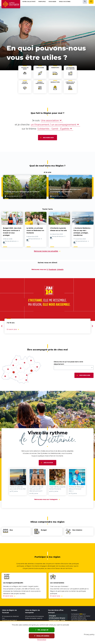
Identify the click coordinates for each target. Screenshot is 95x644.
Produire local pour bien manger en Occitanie (22, 192)
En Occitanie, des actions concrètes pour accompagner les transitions (66, 190)
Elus (11, 530)
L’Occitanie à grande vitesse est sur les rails (58, 229)
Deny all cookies (42, 636)
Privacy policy (89, 634)
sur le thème (29, 129)
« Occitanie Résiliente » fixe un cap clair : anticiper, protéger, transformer (82, 232)
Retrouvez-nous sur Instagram (47, 499)
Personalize (42, 640)
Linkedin (60, 269)
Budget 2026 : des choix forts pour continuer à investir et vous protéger (12, 232)
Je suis (36, 120)
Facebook (52, 269)
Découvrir (48, 463)
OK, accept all (42, 630)
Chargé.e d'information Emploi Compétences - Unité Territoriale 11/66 (57, 619)
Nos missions (77, 530)
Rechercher (48, 138)
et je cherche (22, 125)
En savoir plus (8, 596)
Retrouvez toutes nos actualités (46, 251)
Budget (44, 530)
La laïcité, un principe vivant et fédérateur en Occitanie (35, 230)
